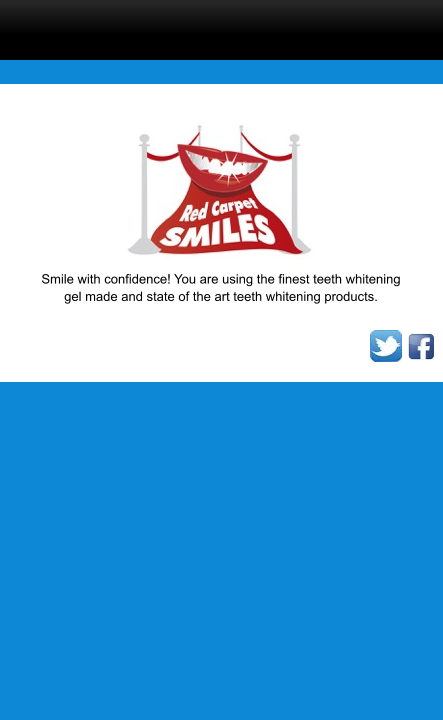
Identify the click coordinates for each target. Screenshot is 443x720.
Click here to (309, 26)
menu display (141, 26)
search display (225, 26)
